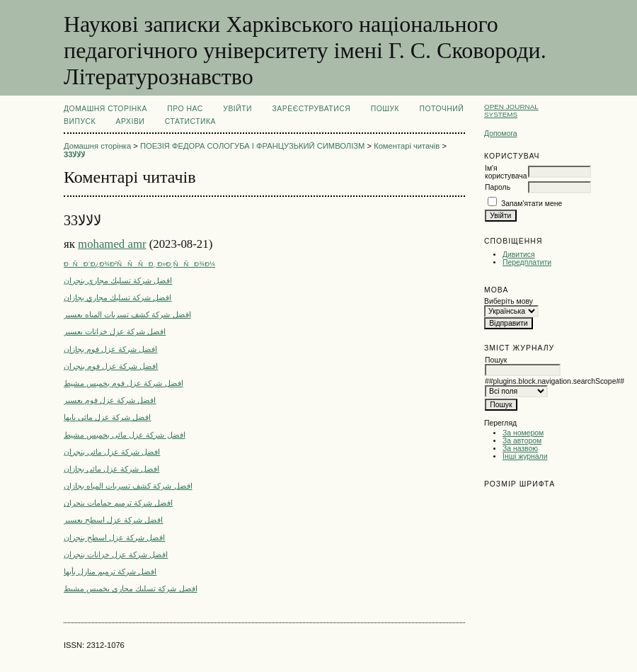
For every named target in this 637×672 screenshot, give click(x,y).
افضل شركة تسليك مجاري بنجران (118, 280)
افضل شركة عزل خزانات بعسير (115, 331)
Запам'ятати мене (532, 204)
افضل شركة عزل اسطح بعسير (113, 520)
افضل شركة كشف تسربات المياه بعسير (127, 314)
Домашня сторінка (105, 109)
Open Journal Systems (511, 110)
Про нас (185, 109)
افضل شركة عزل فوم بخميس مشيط (124, 383)
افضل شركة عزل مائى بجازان (111, 469)
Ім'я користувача (506, 172)
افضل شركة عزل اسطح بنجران (114, 537)
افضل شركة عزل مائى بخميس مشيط (125, 435)
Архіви (131, 121)
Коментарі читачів (407, 146)
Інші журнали (525, 456)
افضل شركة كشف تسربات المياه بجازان (128, 486)
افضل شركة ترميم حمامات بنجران (118, 503)
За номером (523, 433)
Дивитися (519, 255)
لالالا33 (74, 154)
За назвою (520, 449)
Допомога (501, 133)
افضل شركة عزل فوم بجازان (110, 349)
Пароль (498, 187)
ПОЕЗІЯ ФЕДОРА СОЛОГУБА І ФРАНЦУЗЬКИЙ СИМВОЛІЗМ (252, 146)
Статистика (190, 121)
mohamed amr (112, 244)
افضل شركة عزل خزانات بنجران (116, 554)
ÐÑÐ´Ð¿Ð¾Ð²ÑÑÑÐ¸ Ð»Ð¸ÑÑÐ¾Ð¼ (139, 264)
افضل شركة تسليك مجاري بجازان (117, 297)
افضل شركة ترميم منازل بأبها (110, 571)
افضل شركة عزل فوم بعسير (110, 400)
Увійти (237, 109)
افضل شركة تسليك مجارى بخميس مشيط (131, 588)
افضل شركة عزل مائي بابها (107, 417)
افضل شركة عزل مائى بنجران (112, 452)
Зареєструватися (312, 109)
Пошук (385, 109)
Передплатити (527, 262)
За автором (522, 441)
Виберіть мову (509, 301)
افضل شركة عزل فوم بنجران (111, 366)
